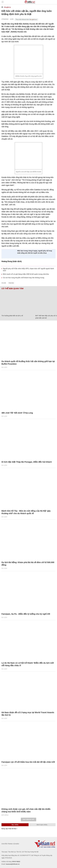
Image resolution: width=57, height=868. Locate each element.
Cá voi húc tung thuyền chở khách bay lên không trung (24, 278)
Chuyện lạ (7, 7)
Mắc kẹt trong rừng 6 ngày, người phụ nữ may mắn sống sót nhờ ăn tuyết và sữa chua (35, 252)
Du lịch (4, 367)
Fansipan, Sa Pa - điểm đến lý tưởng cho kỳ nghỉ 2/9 (26, 614)
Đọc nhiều (15, 825)
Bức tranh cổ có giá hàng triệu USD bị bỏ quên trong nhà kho (26, 274)
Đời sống (5, 815)
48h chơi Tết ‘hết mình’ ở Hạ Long (17, 413)
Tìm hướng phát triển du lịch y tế (12, 316)
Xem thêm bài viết (28, 820)
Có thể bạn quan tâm (12, 289)
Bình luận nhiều (42, 825)
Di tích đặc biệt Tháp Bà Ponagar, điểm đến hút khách (27, 462)
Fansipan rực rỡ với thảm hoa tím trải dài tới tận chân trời (28, 762)
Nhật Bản (11, 283)
